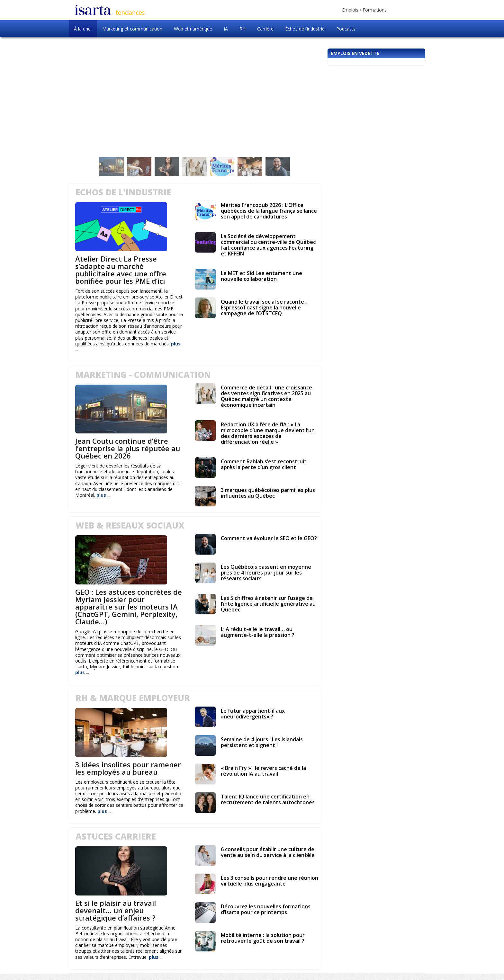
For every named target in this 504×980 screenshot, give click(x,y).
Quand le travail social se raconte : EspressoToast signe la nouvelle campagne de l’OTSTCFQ (264, 307)
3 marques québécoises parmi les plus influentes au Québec (268, 493)
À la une (82, 29)
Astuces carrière (116, 836)
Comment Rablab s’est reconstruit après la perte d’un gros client (264, 464)
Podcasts (346, 29)
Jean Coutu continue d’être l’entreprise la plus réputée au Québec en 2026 (128, 448)
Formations (375, 10)
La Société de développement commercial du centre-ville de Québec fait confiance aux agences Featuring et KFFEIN (268, 245)
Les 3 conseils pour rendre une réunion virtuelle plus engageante (270, 881)
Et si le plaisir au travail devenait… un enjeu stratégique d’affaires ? (116, 910)
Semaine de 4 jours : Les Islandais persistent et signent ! (262, 742)
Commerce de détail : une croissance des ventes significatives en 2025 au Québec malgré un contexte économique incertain (266, 396)
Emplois (350, 10)
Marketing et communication (132, 29)
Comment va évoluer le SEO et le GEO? (269, 538)
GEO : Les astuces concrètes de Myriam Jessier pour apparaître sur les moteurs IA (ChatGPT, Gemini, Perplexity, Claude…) (129, 607)
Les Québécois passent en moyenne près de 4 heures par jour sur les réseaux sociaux (266, 573)
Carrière (265, 29)
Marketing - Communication (143, 375)
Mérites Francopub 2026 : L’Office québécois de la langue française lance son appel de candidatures (269, 211)
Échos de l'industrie (123, 192)
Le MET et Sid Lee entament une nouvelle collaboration (261, 276)
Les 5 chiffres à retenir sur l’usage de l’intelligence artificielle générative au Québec (268, 604)
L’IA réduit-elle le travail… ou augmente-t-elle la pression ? (258, 632)
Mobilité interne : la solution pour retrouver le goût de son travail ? (263, 938)
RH (243, 29)
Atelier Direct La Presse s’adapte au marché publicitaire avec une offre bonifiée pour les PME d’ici (121, 270)
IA (226, 29)
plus (176, 344)
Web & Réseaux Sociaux (130, 525)
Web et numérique (193, 29)
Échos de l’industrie (305, 29)
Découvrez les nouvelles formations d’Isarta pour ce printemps (266, 909)
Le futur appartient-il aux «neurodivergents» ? (253, 714)
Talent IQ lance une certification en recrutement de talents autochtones (268, 799)
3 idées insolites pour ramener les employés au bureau (128, 768)
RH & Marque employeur (133, 698)
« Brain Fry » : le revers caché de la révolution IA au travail (263, 771)
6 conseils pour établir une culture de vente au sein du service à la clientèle (268, 852)
